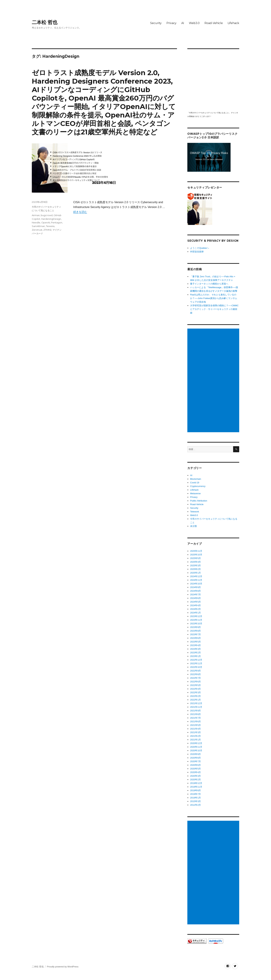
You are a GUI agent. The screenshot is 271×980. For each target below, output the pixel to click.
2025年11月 (196, 551)
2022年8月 (195, 674)
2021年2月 (195, 736)
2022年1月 (195, 700)
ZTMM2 (47, 230)
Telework (195, 512)
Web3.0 (194, 23)
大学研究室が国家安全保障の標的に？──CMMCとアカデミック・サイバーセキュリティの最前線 (214, 309)
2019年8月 (195, 790)
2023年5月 (195, 642)
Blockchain (196, 479)
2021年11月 (196, 707)
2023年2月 (195, 653)
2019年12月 (196, 783)
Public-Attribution (199, 501)
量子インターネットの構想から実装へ (209, 284)
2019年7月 (195, 794)
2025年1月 (195, 573)
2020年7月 (195, 761)
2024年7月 (195, 595)
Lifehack (233, 23)
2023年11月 (196, 620)
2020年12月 (196, 743)
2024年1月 (195, 613)
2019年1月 (195, 798)
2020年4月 (195, 772)
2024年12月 (196, 576)
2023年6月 (195, 638)
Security (156, 23)
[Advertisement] (214, 381)
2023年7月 (195, 634)
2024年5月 (195, 602)
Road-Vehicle (214, 23)
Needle (36, 222)
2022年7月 (195, 678)
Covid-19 (195, 483)
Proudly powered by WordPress (63, 967)
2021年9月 (195, 711)
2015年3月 (195, 801)
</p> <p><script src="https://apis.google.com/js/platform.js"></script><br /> (213, 80)
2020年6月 (195, 765)
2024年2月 (195, 609)
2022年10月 (196, 667)
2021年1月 (195, 740)
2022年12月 (196, 660)
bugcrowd (47, 215)
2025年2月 (195, 569)
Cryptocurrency (198, 486)
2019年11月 (196, 787)
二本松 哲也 (45, 22)
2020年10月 (196, 751)
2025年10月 (196, 555)
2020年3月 (195, 776)
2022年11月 (196, 663)
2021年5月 (195, 725)
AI (183, 23)
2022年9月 (195, 671)
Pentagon (57, 222)
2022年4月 (195, 689)
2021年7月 (195, 718)
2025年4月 (195, 562)
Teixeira (50, 226)
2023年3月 (195, 649)
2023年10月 (196, 624)
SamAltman (38, 226)
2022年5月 (195, 685)
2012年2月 (195, 805)
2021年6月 (195, 721)
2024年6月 (195, 598)
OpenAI (46, 222)
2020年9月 (195, 754)
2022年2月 (195, 696)
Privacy (171, 23)
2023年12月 (196, 616)
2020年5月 (195, 769)
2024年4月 (195, 605)
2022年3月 (195, 692)
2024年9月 (195, 587)
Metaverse (195, 493)
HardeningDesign (51, 219)
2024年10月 (196, 584)
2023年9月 (195, 627)
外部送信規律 (197, 252)
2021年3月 (195, 732)
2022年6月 (195, 682)
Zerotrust (37, 230)
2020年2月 (195, 780)
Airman (36, 215)
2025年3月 (195, 565)
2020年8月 (195, 758)
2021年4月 (195, 729)
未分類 (193, 526)
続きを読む (80, 212)
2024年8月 (195, 591)
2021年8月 (195, 714)
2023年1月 (195, 656)
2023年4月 (195, 645)
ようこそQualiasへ (200, 248)
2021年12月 (196, 703)
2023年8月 (195, 631)
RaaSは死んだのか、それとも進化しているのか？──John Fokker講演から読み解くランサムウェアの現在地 (214, 298)
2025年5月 (195, 558)
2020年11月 (196, 747)
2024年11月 (196, 580)
